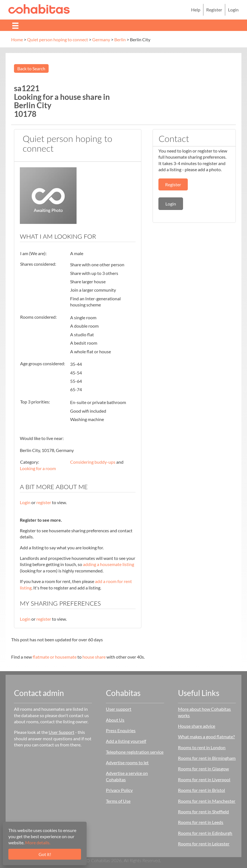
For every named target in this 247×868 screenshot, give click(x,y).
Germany (101, 39)
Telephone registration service (135, 752)
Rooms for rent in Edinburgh (205, 833)
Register (214, 10)
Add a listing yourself (126, 741)
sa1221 (27, 88)
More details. (38, 842)
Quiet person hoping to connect (58, 39)
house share (94, 657)
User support (119, 709)
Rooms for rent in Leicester (204, 844)
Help (196, 10)
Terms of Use (118, 801)
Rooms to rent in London (202, 747)
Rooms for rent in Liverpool (204, 779)
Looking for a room (38, 468)
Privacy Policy (119, 790)
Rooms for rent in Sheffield (203, 812)
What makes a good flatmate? (206, 737)
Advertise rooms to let (127, 762)
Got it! (45, 854)
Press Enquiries (121, 730)
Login (233, 10)
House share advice (197, 726)
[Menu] (15, 25)
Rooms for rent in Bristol (201, 790)
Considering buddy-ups (93, 462)
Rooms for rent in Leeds (201, 822)
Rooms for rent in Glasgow (203, 769)
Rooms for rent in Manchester (207, 801)
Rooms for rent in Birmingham (207, 758)
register (44, 502)
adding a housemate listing (109, 564)
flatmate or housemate (55, 657)
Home (17, 39)
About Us (115, 720)
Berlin (120, 39)
